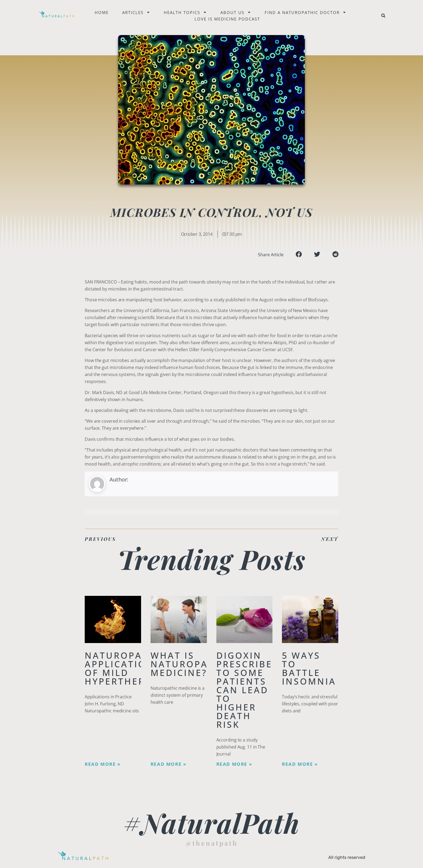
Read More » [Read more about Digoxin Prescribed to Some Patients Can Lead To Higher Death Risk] (234, 764)
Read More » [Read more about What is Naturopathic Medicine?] (168, 764)
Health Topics (185, 12)
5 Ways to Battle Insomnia (309, 668)
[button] (383, 16)
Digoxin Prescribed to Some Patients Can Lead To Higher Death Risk (248, 690)
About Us (236, 12)
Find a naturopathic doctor (306, 12)
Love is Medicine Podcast (227, 19)
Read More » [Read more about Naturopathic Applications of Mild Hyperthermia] (103, 764)
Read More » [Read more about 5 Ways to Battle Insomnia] (300, 764)
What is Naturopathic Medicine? (192, 664)
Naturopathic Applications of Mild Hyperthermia (126, 668)
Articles (136, 12)
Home (102, 12)
